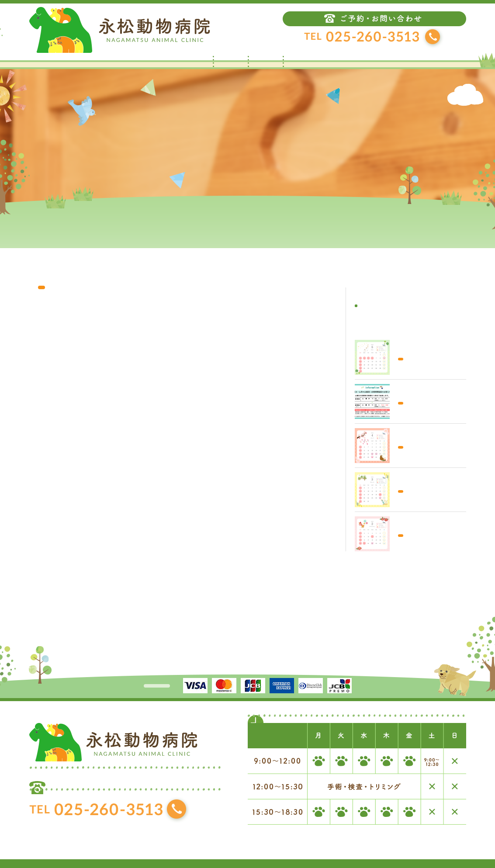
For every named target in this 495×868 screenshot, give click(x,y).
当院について (265, 65)
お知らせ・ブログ (230, 65)
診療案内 (300, 65)
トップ (195, 65)
